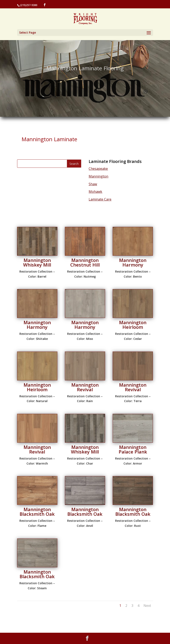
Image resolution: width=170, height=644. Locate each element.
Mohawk (95, 192)
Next (147, 606)
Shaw (93, 184)
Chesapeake (98, 169)
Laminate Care (100, 199)
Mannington (98, 176)
